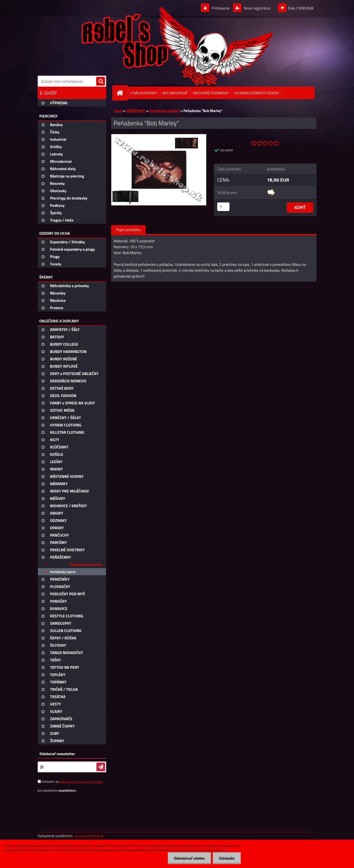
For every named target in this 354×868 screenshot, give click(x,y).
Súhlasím (227, 858)
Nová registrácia (257, 8)
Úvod (118, 111)
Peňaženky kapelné (165, 111)
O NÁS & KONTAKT (144, 93)
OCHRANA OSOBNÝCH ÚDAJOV (257, 93)
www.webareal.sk (89, 836)
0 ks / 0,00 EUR (301, 8)
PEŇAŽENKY (136, 111)
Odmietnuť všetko (189, 858)
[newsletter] (101, 767)
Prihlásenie (221, 8)
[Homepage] (122, 93)
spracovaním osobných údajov (81, 781)
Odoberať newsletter (57, 754)
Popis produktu (128, 230)
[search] (101, 82)
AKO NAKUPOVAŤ (175, 93)
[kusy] (223, 207)
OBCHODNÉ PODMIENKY (211, 93)
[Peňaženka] (159, 136)
